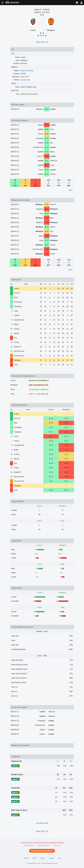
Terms (34, 858)
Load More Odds (42, 823)
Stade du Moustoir (27, 71)
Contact (51, 858)
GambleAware (29, 845)
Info (59, 858)
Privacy (26, 858)
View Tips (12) (42, 42)
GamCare (57, 845)
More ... (71, 190)
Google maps (25, 80)
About (43, 858)
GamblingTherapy (43, 845)
